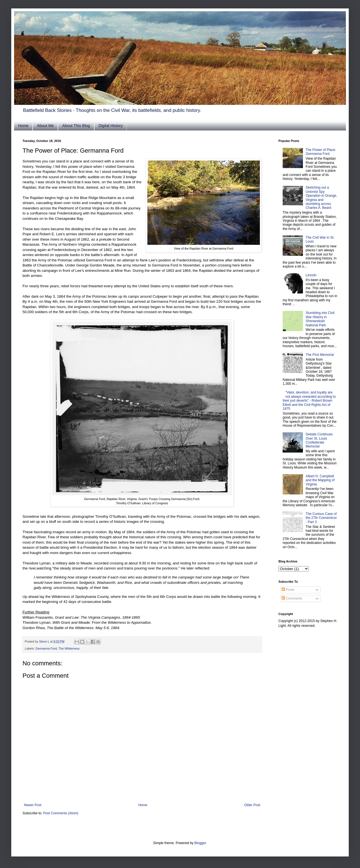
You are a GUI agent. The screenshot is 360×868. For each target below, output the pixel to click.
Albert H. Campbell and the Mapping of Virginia (320, 480)
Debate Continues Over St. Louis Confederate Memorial (319, 440)
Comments (292, 598)
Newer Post (33, 805)
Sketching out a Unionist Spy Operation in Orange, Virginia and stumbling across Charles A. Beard (321, 198)
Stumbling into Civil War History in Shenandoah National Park (320, 319)
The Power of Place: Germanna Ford (321, 152)
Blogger (200, 843)
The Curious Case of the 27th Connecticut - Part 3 (321, 518)
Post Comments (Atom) (61, 813)
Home (23, 126)
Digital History (111, 126)
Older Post (252, 805)
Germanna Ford (46, 648)
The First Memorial (320, 355)
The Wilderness (69, 648)
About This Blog (76, 126)
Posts (288, 590)
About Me (45, 126)
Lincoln (311, 275)
